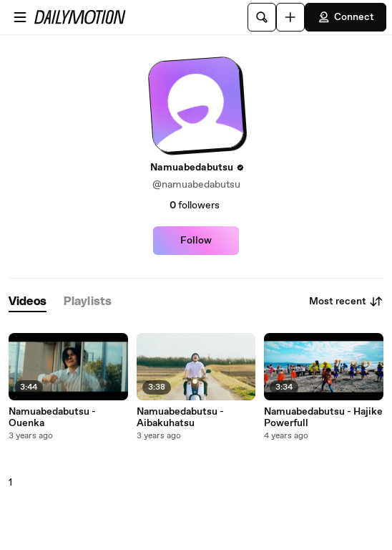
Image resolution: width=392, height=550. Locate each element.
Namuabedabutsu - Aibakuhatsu (180, 418)
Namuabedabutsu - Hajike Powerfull (323, 418)
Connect (346, 17)
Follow (196, 241)
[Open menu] (20, 17)
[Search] (262, 17)
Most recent (346, 301)
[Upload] (290, 17)
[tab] (28, 302)
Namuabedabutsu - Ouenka (52, 418)
